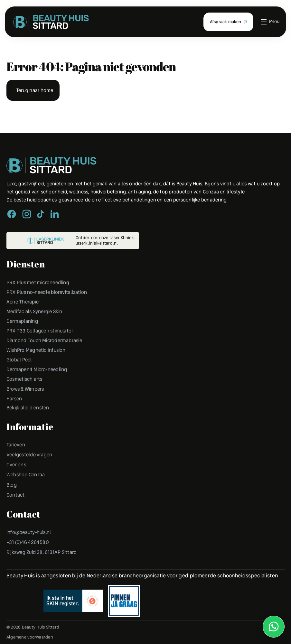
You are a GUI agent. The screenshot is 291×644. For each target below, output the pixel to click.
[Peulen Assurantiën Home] (52, 166)
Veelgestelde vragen (31, 460)
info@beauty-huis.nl (30, 537)
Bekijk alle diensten (29, 412)
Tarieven (16, 450)
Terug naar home (36, 90)
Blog (12, 490)
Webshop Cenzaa (26, 480)
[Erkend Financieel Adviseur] (73, 606)
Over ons (17, 470)
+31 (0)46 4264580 (28, 547)
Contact (16, 500)
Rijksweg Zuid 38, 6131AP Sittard (44, 557)
